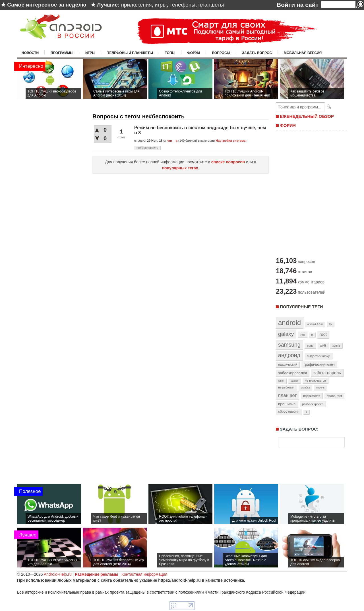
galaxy (286, 334)
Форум (194, 53)
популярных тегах (180, 168)
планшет (287, 395)
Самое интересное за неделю (47, 5)
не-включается (315, 380)
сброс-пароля (289, 412)
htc (302, 335)
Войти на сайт (298, 5)
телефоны (182, 5)
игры (161, 5)
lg (312, 335)
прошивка (287, 404)
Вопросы (221, 53)
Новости (30, 53)
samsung (289, 345)
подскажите (312, 396)
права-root (334, 396)
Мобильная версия (303, 53)
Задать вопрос (257, 53)
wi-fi (323, 345)
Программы (62, 53)
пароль (320, 388)
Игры (90, 53)
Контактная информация (144, 574)
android (289, 323)
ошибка (305, 388)
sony (310, 345)
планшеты (211, 5)
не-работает (286, 387)
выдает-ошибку (318, 356)
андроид (289, 355)
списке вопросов (228, 162)
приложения (136, 5)
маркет (294, 381)
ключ (281, 381)
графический (288, 365)
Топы (170, 53)
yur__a (172, 141)
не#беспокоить (147, 148)
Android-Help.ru (58, 574)
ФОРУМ (288, 125)
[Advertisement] (310, 193)
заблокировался (292, 373)
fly (331, 324)
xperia (336, 346)
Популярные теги (301, 307)
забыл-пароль (327, 373)
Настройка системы (231, 141)
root (323, 334)
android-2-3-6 (315, 324)
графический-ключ (319, 365)
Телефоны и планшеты (130, 53)
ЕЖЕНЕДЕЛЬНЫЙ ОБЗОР (307, 116)
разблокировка (313, 404)
